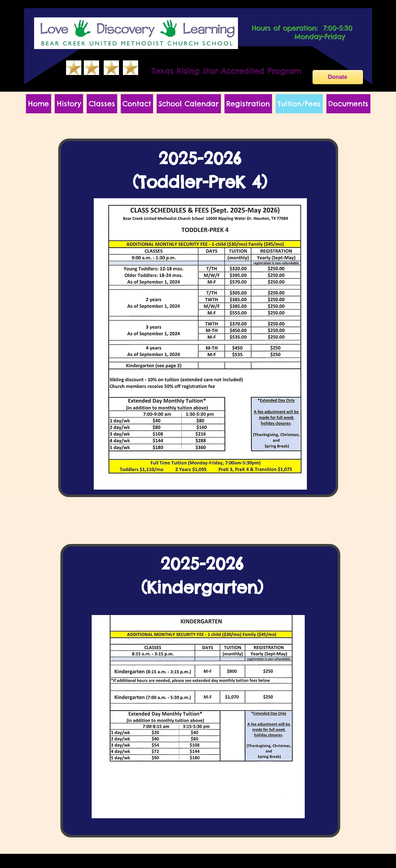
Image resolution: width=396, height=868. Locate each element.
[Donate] (338, 77)
